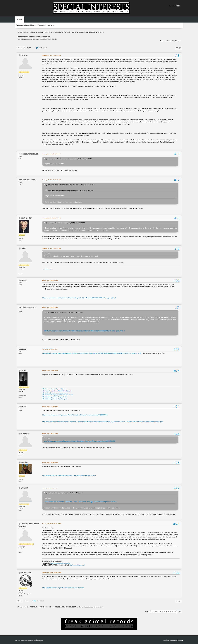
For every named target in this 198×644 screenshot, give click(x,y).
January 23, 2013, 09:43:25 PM (51, 154)
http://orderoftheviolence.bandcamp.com (55, 393)
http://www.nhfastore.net (77, 565)
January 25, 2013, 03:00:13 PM (51, 248)
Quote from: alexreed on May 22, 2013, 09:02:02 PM (64, 312)
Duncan (24, 55)
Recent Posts (175, 6)
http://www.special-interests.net (60, 563)
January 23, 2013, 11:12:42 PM (51, 180)
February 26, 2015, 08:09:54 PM (52, 572)
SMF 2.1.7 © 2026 (20, 640)
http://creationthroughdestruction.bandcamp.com (58, 395)
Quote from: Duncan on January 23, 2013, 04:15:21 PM (65, 223)
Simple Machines (31, 640)
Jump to (147, 611)
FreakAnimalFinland (30, 524)
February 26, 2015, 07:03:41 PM (52, 524)
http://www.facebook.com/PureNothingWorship (57, 391)
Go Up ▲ (181, 640)
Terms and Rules (172, 640)
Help (165, 640)
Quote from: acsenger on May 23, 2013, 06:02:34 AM (64, 493)
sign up (52, 25)
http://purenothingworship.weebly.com (54, 389)
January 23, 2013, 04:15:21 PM (51, 55)
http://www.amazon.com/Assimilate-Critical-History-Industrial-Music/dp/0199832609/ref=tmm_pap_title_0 (79, 298)
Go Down (21, 48)
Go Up (20, 601)
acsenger (25, 433)
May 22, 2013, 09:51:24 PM (50, 307)
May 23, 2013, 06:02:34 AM (50, 433)
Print (178, 48)
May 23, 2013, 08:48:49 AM (50, 462)
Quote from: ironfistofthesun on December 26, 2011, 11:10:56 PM (69, 159)
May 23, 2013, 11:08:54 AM (50, 488)
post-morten (26, 218)
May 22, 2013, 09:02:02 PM (50, 280)
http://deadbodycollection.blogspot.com (55, 397)
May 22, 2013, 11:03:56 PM (50, 349)
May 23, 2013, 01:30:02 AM (50, 406)
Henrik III (25, 462)
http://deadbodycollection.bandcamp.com (55, 399)
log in (45, 25)
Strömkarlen (26, 572)
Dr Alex (24, 371)
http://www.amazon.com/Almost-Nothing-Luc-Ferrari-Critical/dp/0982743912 (69, 475)
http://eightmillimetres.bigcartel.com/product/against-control (63, 588)
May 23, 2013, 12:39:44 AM (50, 371)
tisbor (24, 248)
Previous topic (165, 41)
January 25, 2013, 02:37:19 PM (51, 218)
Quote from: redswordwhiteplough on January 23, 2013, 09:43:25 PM (70, 185)
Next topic (176, 41)
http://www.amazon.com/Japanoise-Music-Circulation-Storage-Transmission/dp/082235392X (75, 415)
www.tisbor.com (47, 269)
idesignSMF (41, 640)
